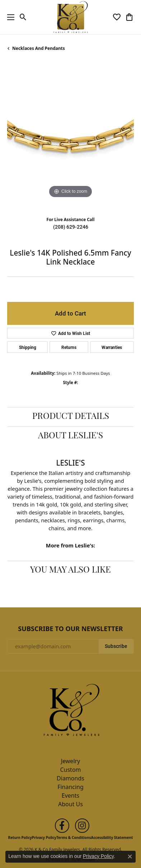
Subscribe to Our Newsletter (70, 629)
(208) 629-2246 (71, 227)
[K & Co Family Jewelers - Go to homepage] (71, 712)
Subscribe (116, 646)
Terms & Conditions (74, 837)
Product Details (71, 417)
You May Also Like (70, 570)
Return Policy (20, 837)
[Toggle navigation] (9, 17)
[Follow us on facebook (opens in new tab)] (62, 826)
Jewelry (71, 761)
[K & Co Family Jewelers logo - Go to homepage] (70, 17)
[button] (23, 17)
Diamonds (70, 778)
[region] (70, 137)
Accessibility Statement (112, 837)
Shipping (28, 347)
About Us (70, 804)
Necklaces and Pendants (39, 48)
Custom (70, 770)
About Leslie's (70, 436)
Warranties (112, 347)
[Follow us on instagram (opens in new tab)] (82, 826)
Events (70, 795)
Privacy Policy (44, 837)
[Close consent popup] (130, 857)
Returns (69, 347)
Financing (70, 787)
